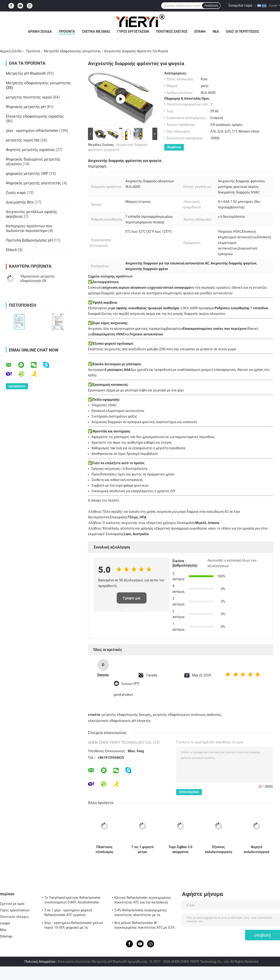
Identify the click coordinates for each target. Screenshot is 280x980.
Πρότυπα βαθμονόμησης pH (29, 240)
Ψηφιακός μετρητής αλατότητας (34, 183)
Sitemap (6, 936)
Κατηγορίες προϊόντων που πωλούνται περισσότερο (29, 228)
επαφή (200, 32)
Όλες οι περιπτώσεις (242, 32)
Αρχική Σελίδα (40, 32)
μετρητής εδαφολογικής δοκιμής (126, 715)
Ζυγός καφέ (16, 193)
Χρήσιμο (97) (130, 684)
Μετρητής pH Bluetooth (26, 73)
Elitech (11, 250)
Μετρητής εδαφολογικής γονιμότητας (72, 51)
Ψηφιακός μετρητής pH (26, 107)
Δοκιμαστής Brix (20, 202)
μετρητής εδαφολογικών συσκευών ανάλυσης (187, 715)
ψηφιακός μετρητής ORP (27, 174)
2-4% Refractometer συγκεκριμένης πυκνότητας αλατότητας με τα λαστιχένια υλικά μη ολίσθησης (141, 913)
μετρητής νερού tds (23, 140)
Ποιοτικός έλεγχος (172, 32)
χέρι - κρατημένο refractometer (32, 131)
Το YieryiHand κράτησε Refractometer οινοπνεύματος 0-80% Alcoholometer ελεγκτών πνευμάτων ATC (72, 901)
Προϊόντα (67, 32)
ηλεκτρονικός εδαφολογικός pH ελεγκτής (119, 721)
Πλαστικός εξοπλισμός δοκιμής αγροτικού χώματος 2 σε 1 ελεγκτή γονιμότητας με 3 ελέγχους (105, 850)
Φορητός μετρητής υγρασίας (30, 150)
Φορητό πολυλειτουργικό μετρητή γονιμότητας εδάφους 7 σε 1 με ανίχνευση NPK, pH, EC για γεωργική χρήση (257, 850)
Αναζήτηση (211, 6)
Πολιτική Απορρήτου (40, 962)
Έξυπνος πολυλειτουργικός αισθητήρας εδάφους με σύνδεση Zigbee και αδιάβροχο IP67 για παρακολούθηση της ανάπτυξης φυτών (219, 850)
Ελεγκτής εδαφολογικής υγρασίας (35, 116)
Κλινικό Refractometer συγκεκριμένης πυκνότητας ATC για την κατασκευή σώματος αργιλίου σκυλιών (143, 901)
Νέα (216, 32)
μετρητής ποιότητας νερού (29, 97)
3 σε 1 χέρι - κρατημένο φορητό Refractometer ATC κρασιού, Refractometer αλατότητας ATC (68, 913)
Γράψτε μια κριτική (132, 600)
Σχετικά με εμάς (96, 32)
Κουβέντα (174, 147)
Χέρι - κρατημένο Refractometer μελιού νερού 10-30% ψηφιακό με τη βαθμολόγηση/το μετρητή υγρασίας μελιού (74, 926)
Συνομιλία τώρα (240, 5)
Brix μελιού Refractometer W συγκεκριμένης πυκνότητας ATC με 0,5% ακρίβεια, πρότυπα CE (145, 926)
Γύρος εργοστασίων (133, 32)
